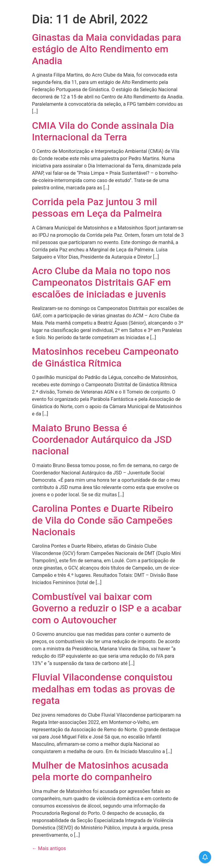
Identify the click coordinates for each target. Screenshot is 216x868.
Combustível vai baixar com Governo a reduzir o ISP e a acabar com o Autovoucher (107, 608)
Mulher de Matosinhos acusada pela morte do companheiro (100, 771)
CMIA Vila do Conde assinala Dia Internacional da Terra (103, 131)
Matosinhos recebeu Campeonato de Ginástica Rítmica (105, 357)
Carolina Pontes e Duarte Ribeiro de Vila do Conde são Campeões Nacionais (103, 520)
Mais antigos (49, 848)
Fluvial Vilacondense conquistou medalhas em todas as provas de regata (103, 689)
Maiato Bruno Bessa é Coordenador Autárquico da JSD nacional (102, 440)
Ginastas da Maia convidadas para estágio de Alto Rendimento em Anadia (107, 49)
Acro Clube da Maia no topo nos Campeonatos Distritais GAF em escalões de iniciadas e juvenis (101, 282)
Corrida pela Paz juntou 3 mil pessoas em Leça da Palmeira (97, 208)
